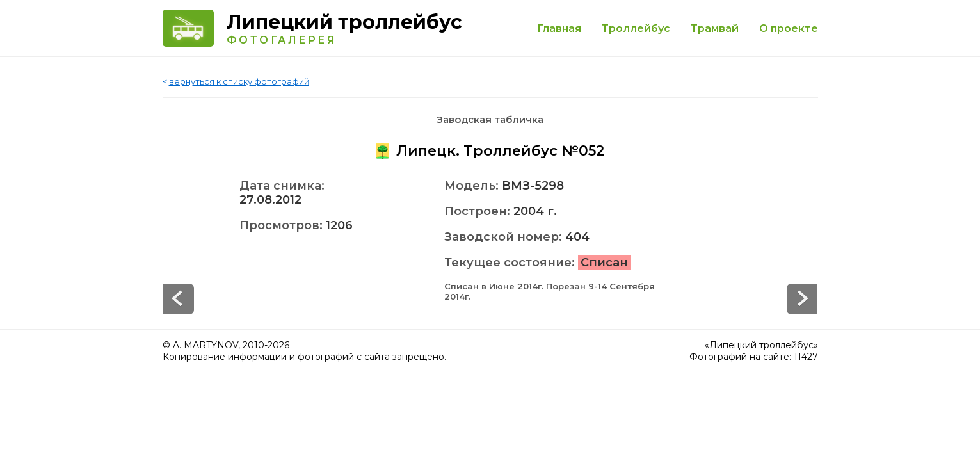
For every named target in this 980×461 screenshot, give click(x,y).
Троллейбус (636, 28)
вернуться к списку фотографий (239, 81)
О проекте (789, 28)
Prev (802, 299)
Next (179, 299)
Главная (559, 28)
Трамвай (715, 28)
